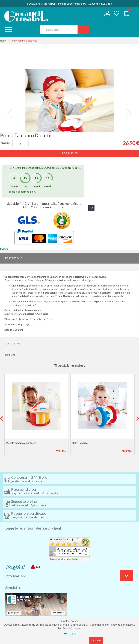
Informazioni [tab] (16, 576)
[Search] (83, 29)
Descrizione (14, 258)
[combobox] (58, 29)
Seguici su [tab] (13, 587)
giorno (14, 186)
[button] (10, 113)
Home (3, 41)
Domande (12, 355)
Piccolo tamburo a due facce (21, 443)
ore (26, 186)
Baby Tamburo (80, 443)
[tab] (69, 258)
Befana (4, 249)
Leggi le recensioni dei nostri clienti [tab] (34, 528)
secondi (48, 186)
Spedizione (13, 343)
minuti (37, 186)
